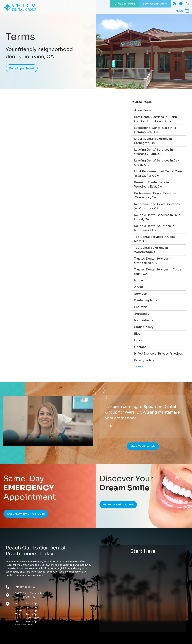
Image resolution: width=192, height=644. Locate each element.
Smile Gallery (144, 327)
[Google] (174, 4)
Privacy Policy (144, 360)
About (139, 287)
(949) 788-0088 (25, 587)
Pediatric (141, 307)
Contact (140, 347)
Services (140, 294)
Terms (139, 367)
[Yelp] (187, 4)
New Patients (144, 320)
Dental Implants (146, 300)
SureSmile (142, 314)
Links (138, 340)
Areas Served (144, 110)
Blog (137, 334)
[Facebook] (181, 4)
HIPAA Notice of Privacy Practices (159, 354)
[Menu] (182, 11)
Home (139, 280)
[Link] (23, 7)
